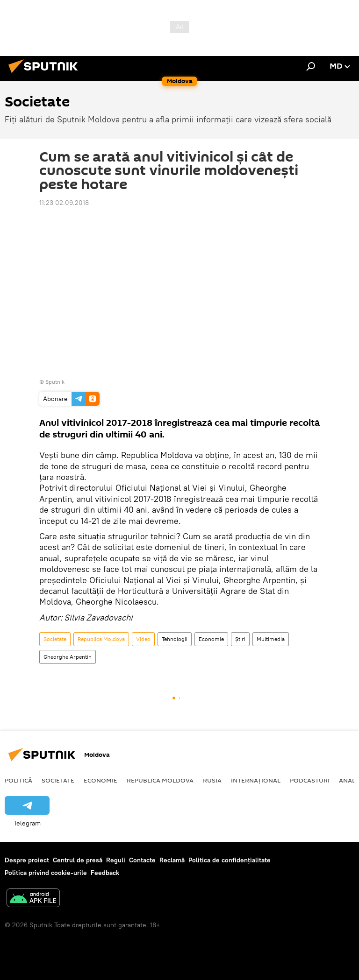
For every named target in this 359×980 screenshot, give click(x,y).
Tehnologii (175, 639)
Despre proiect (27, 860)
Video (143, 639)
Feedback (105, 873)
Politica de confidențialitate (230, 860)
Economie (211, 639)
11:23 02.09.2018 (64, 203)
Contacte (142, 860)
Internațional (256, 780)
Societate (55, 639)
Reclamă (172, 860)
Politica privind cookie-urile (46, 873)
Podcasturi (310, 780)
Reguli (116, 860)
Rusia (212, 780)
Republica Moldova (101, 639)
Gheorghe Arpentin (68, 657)
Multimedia (271, 639)
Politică (18, 780)
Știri (240, 639)
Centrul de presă (78, 860)
